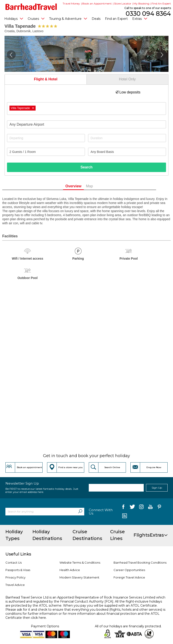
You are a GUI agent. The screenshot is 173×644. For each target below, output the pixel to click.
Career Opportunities (129, 570)
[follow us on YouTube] (150, 508)
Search (86, 167)
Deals (96, 19)
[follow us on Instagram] (141, 508)
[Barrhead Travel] (31, 7)
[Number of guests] (46, 152)
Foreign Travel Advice (129, 577)
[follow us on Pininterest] (159, 508)
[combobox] (86, 109)
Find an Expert (116, 19)
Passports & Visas (18, 570)
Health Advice (70, 570)
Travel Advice (15, 585)
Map (97, 186)
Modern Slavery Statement (79, 577)
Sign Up (157, 488)
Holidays (14, 18)
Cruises (36, 18)
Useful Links (18, 554)
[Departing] (46, 138)
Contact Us (14, 562)
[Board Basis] (127, 152)
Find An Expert (161, 3)
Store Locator (123, 3)
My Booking (141, 3)
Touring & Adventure (68, 18)
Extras (140, 18)
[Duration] (127, 138)
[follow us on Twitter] (132, 508)
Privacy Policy (15, 577)
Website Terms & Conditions (80, 562)
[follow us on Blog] (124, 516)
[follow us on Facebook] (123, 508)
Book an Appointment (97, 3)
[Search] (80, 512)
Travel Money (71, 3)
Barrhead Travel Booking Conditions (140, 562)
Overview (81, 186)
